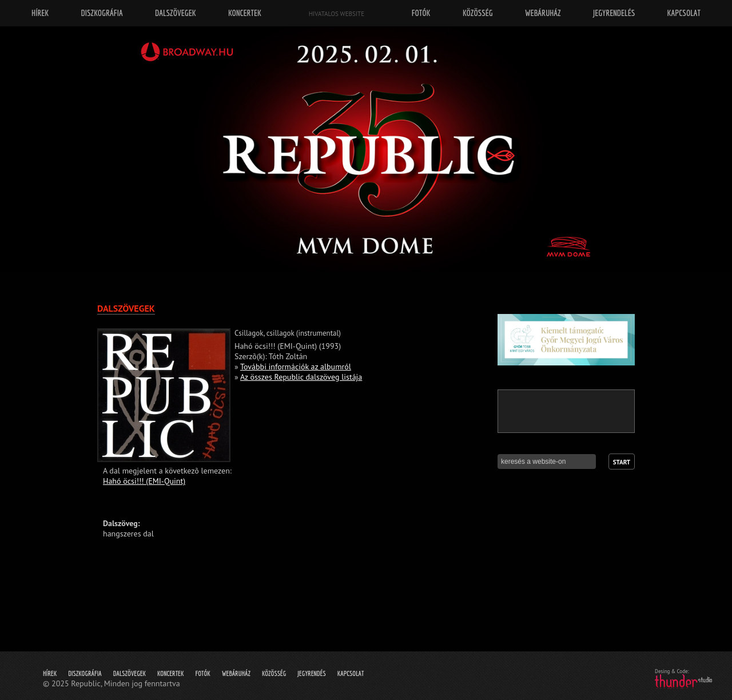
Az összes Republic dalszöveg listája (301, 377)
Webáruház (236, 673)
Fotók (203, 673)
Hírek (50, 673)
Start (622, 462)
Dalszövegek (130, 673)
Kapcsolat (351, 673)
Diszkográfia (85, 673)
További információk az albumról (296, 367)
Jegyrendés (311, 673)
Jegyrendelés (614, 13)
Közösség (274, 673)
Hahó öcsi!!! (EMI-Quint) (144, 481)
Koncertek (170, 673)
